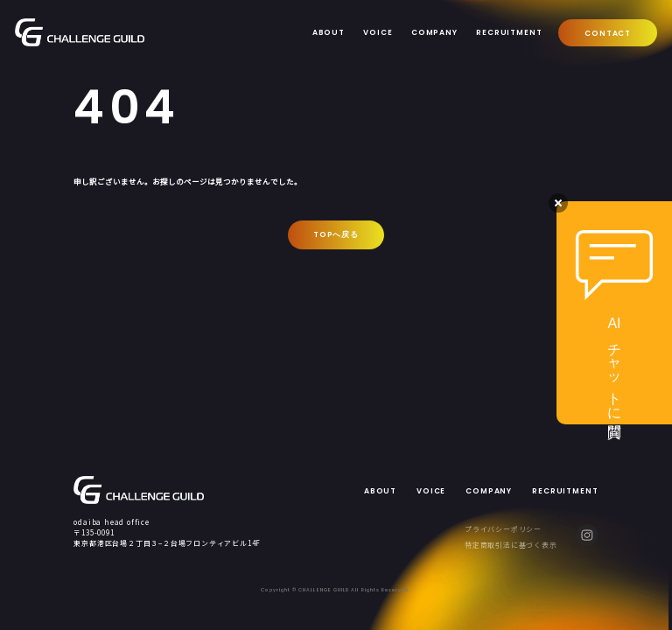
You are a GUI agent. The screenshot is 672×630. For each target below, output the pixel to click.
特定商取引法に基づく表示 (511, 545)
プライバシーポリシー (503, 529)
